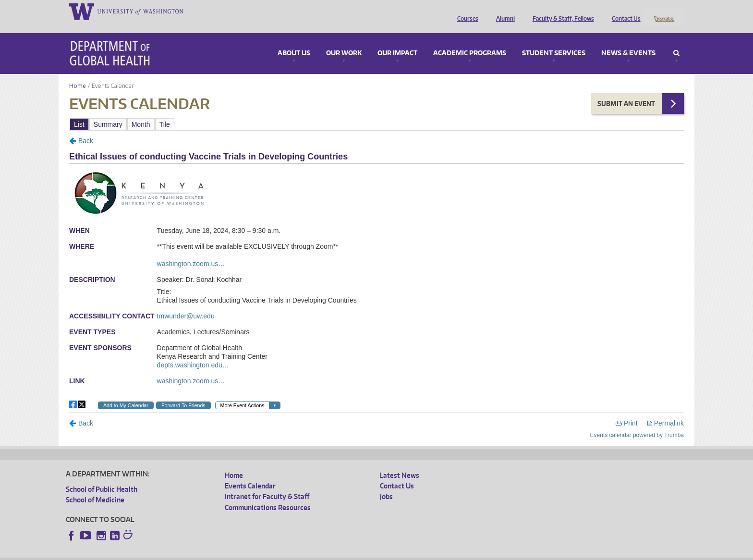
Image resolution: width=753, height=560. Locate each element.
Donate (663, 11)
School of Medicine (95, 487)
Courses (465, 11)
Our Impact (397, 40)
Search (676, 40)
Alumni (503, 11)
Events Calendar (250, 473)
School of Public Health (102, 476)
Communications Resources (268, 494)
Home (78, 73)
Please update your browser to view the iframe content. (376, 111)
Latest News (400, 462)
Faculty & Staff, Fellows (561, 11)
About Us (294, 40)
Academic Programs (470, 40)
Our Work (344, 40)
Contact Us (624, 11)
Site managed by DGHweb (289, 553)
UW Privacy (193, 553)
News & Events (628, 40)
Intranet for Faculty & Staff (267, 484)
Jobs (386, 484)
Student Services (554, 40)
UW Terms (232, 553)
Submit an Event (626, 91)
